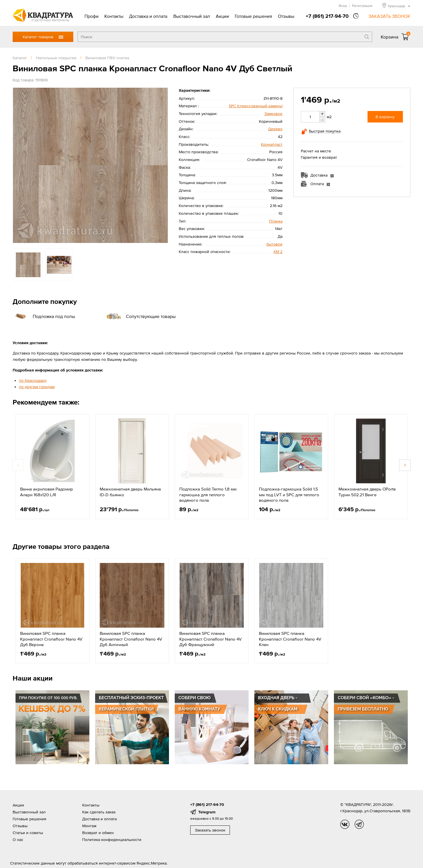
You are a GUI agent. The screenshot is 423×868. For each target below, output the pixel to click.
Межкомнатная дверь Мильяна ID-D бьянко (130, 492)
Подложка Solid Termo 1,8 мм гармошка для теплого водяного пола (208, 495)
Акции (222, 16)
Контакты (114, 16)
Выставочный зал (192, 16)
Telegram (207, 812)
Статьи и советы (28, 833)
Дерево (275, 129)
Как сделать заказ (99, 812)
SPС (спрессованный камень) (256, 106)
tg (359, 824)
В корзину (385, 117)
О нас (18, 840)
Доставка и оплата (148, 16)
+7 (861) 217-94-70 (327, 16)
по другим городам (37, 387)
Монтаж (89, 826)
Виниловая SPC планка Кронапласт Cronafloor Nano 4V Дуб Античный (131, 639)
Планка (276, 221)
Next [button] (405, 465)
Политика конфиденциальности (112, 840)
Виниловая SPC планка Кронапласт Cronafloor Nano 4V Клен (290, 639)
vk (345, 824)
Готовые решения (253, 16)
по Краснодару (33, 380)
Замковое (273, 114)
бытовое (274, 244)
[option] (90, 165)
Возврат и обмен (98, 833)
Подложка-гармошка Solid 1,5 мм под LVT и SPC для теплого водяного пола (289, 495)
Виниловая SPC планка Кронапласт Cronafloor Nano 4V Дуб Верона (51, 639)
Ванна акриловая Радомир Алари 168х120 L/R (47, 492)
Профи (92, 16)
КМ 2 (278, 252)
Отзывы (286, 16)
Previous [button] (18, 465)
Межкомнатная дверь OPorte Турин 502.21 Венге (367, 492)
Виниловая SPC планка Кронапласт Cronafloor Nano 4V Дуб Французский (210, 639)
